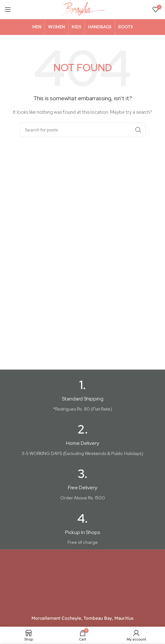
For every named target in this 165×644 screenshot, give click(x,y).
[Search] (83, 130)
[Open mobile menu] (8, 9)
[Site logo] (83, 9)
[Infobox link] (82, 396)
